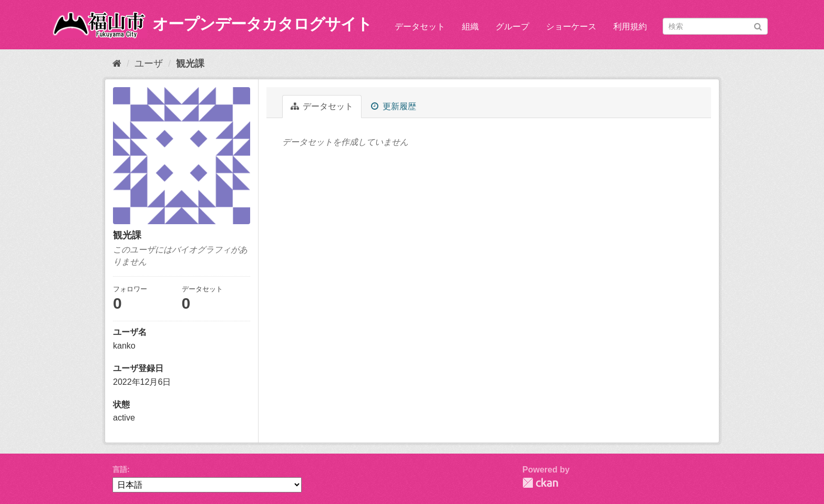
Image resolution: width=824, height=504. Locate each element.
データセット (420, 27)
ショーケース (571, 27)
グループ (512, 27)
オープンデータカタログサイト (262, 24)
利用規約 (630, 27)
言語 (120, 469)
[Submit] (758, 25)
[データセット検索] (715, 26)
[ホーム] (117, 64)
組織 (470, 27)
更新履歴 (393, 106)
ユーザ (149, 64)
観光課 (190, 64)
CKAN (540, 483)
